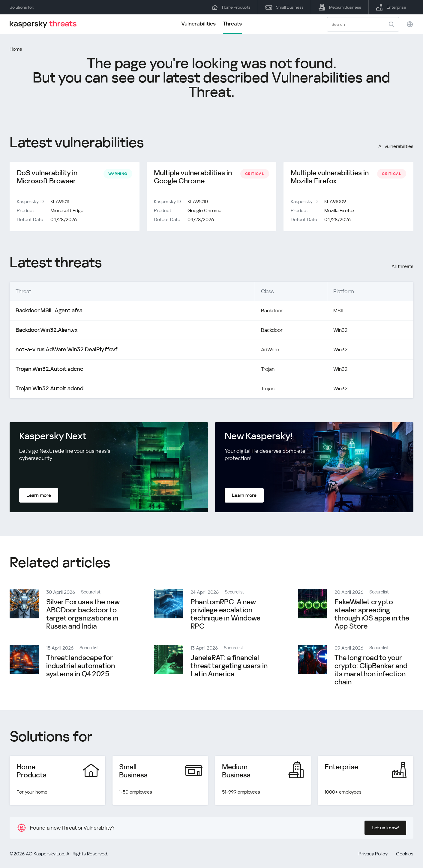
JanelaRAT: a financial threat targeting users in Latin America (229, 667)
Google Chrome (204, 212)
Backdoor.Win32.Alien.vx (44, 331)
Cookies (405, 855)
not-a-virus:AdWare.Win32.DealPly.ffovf (62, 351)
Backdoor (263, 312)
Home (16, 49)
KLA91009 (335, 203)
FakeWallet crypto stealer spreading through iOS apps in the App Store (372, 615)
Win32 (337, 331)
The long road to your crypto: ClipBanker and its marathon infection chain (371, 671)
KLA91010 (198, 203)
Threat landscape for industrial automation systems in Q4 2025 (81, 667)
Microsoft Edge (67, 212)
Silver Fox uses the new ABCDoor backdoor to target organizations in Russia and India (83, 615)
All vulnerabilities (396, 146)
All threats (402, 267)
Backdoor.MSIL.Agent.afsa (47, 312)
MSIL (336, 312)
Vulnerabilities (198, 24)
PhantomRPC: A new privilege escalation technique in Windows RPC (225, 615)
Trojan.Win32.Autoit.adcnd (47, 390)
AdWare (261, 351)
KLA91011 (60, 203)
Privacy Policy (373, 855)
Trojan (258, 370)
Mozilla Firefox (339, 212)
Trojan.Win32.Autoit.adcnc (46, 370)
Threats (232, 24)
